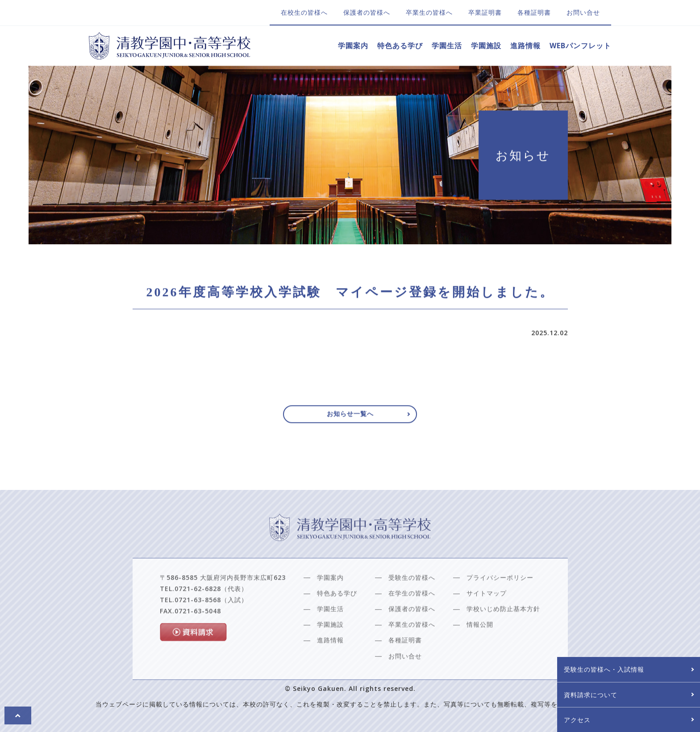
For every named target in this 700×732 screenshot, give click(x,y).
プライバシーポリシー (500, 600)
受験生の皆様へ (412, 600)
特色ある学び (400, 46)
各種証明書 (534, 12)
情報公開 (480, 647)
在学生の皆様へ (412, 616)
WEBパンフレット (580, 46)
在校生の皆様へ (304, 12)
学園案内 (353, 46)
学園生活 (447, 46)
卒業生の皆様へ (429, 12)
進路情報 (525, 46)
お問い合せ (583, 12)
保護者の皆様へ (367, 12)
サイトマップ (487, 616)
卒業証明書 (485, 12)
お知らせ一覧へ (350, 418)
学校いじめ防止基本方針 (503, 631)
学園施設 (486, 46)
